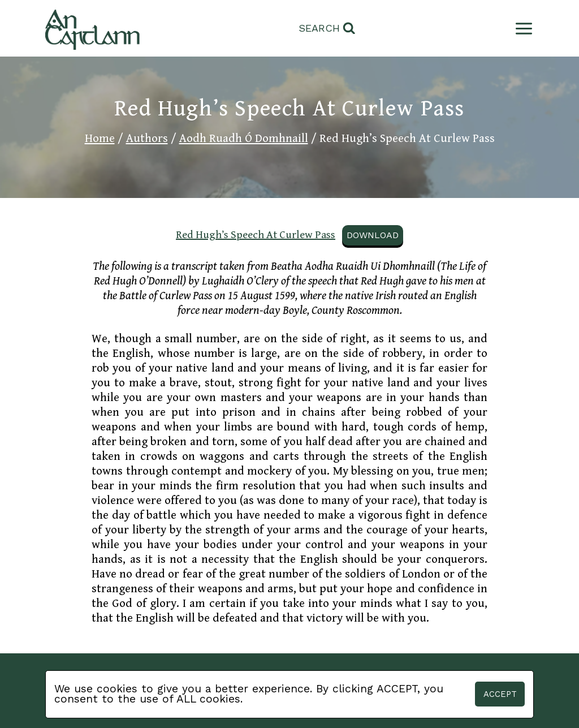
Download (373, 235)
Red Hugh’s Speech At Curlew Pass (256, 235)
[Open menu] (522, 29)
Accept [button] (500, 694)
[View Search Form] (327, 29)
